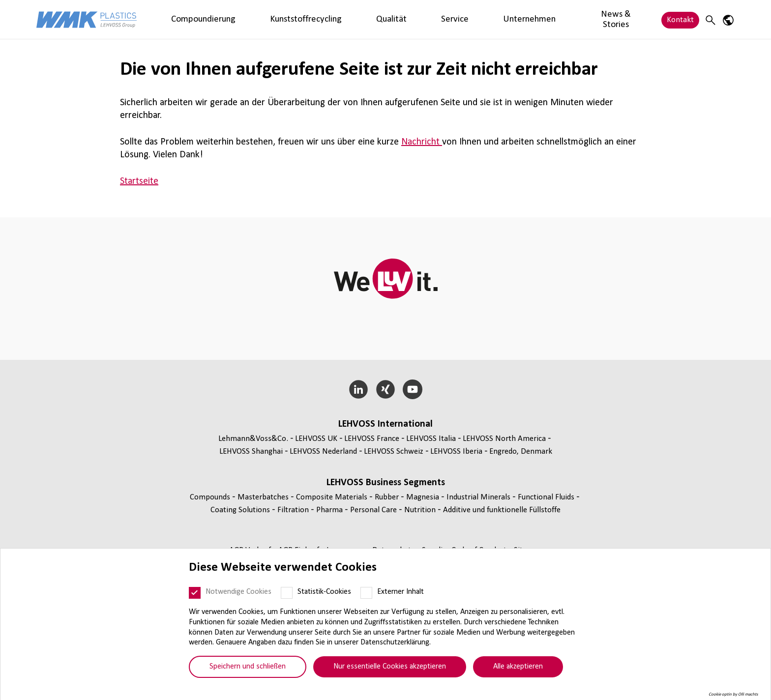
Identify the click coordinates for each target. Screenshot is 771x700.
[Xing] (386, 389)
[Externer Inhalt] (366, 593)
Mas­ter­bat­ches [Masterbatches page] (264, 497)
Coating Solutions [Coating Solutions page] (241, 510)
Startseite (139, 181)
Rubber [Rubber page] (388, 497)
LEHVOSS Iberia (456, 452)
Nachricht (422, 142)
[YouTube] (412, 389)
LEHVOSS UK (316, 439)
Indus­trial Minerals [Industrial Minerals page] (479, 497)
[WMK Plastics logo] (87, 19)
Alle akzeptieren (518, 667)
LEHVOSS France (372, 439)
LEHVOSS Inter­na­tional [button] (385, 424)
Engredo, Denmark (521, 452)
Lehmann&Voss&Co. (253, 439)
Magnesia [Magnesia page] (424, 497)
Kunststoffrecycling (261, 19)
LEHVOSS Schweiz (394, 452)
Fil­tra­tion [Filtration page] (294, 510)
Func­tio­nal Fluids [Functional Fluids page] (547, 497)
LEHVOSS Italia (431, 439)
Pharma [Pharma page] (330, 510)
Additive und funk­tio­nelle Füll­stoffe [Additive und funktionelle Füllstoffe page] (502, 510)
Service (354, 19)
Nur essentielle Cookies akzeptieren (390, 667)
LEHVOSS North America (504, 439)
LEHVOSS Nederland (323, 452)
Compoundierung (188, 19)
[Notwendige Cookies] (195, 593)
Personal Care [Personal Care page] (374, 510)
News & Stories (461, 19)
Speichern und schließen (248, 667)
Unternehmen (400, 19)
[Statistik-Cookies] (287, 593)
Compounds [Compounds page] (211, 497)
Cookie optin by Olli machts (733, 694)
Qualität (317, 19)
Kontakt (680, 19)
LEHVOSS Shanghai (251, 452)
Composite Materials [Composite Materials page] (333, 497)
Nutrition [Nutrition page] (421, 510)
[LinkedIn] (359, 389)
